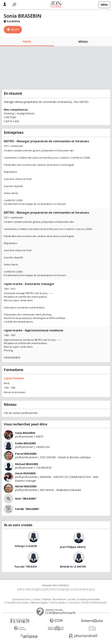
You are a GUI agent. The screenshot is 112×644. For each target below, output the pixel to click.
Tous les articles (58, 603)
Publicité (47, 599)
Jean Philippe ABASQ (73, 547)
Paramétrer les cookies (17, 603)
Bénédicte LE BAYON (73, 567)
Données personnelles (89, 599)
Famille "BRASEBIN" (27, 509)
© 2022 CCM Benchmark (94, 603)
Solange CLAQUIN (26, 546)
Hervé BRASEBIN (25, 473)
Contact (36, 599)
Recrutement (59, 599)
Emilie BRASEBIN (25, 443)
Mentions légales (39, 603)
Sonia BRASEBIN (25, 433)
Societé (72, 599)
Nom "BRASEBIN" (26, 499)
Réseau (83, 42)
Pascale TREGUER (26, 567)
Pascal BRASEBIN (26, 454)
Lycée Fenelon (14, 378)
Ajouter (15, 29)
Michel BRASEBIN (26, 486)
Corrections (74, 603)
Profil (27, 42)
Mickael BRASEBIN (27, 464)
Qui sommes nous (21, 599)
